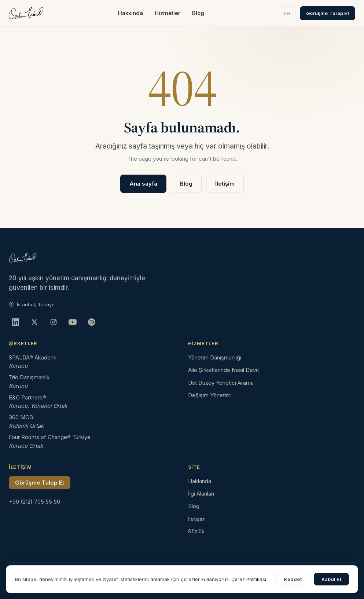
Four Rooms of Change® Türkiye (50, 437)
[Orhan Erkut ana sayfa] (26, 13)
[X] (34, 322)
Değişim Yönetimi (210, 395)
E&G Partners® (27, 397)
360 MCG (21, 417)
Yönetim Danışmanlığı (215, 357)
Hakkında (130, 13)
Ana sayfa (143, 184)
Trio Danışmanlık (29, 377)
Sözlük (196, 531)
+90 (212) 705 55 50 (34, 502)
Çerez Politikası (249, 579)
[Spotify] (92, 322)
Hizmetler (168, 13)
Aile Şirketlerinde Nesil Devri (223, 370)
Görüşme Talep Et (328, 13)
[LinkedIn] (15, 322)
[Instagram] (54, 322)
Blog (198, 13)
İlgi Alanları (201, 494)
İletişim (225, 184)
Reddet (293, 579)
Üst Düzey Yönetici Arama (221, 383)
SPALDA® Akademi (33, 357)
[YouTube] (73, 322)
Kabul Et (331, 579)
